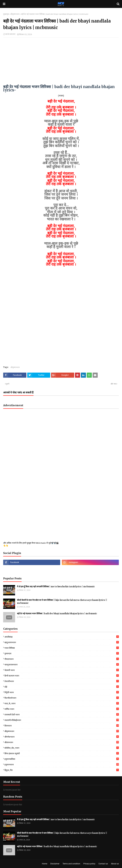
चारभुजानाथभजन (62, 664)
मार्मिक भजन (62, 709)
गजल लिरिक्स (62, 648)
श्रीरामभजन (62, 742)
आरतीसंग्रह (62, 637)
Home (45, 864)
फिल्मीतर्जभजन (62, 698)
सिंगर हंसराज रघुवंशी (62, 753)
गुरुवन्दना (62, 653)
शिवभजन (62, 726)
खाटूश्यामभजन (62, 642)
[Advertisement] (61, 63)
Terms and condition (71, 864)
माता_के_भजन (62, 703)
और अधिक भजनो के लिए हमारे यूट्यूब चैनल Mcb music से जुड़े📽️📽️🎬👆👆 (31, 544)
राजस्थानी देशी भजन (62, 714)
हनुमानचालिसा (62, 759)
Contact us (103, 864)
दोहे (62, 687)
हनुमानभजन (62, 764)
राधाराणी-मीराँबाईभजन (62, 720)
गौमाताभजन (62, 659)
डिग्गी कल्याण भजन (62, 676)
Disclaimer (55, 864)
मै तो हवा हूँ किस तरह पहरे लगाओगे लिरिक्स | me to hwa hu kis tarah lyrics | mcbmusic (56, 587)
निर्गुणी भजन (62, 692)
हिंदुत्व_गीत (62, 770)
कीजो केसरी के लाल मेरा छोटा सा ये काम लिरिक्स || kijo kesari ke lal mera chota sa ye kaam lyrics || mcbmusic (62, 602)
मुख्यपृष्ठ (6, 14)
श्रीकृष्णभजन (15, 14)
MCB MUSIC (10, 34)
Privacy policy (89, 864)
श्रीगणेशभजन (62, 737)
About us (115, 864)
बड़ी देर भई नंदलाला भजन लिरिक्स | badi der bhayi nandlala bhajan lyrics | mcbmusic (57, 614)
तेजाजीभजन (62, 681)
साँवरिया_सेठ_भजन (62, 748)
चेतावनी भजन (62, 670)
